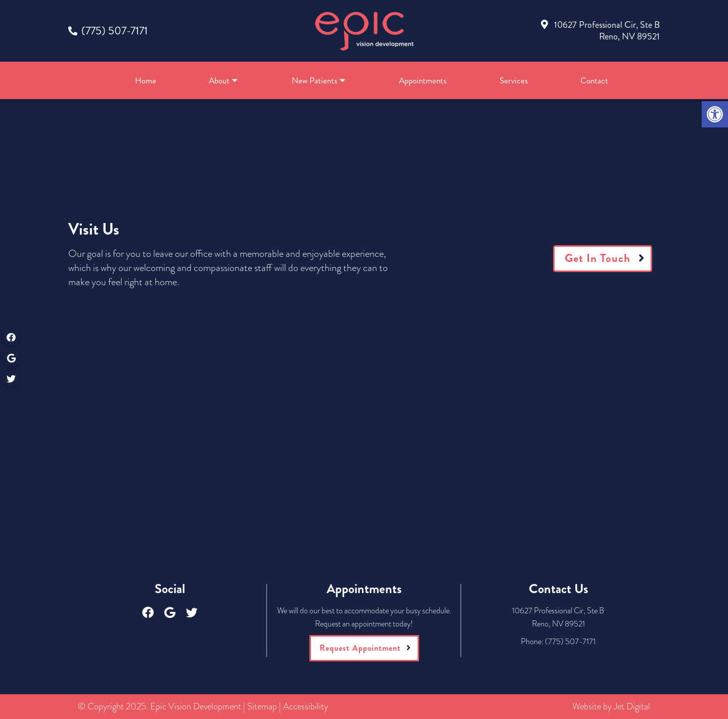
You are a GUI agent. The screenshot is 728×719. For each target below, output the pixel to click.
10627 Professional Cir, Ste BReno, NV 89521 (607, 31)
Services (514, 80)
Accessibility (306, 706)
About (219, 80)
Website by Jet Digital (611, 706)
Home (146, 80)
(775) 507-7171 (115, 31)
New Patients (314, 80)
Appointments (423, 80)
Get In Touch (598, 258)
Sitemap (262, 706)
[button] (715, 114)
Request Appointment (360, 648)
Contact (594, 80)
